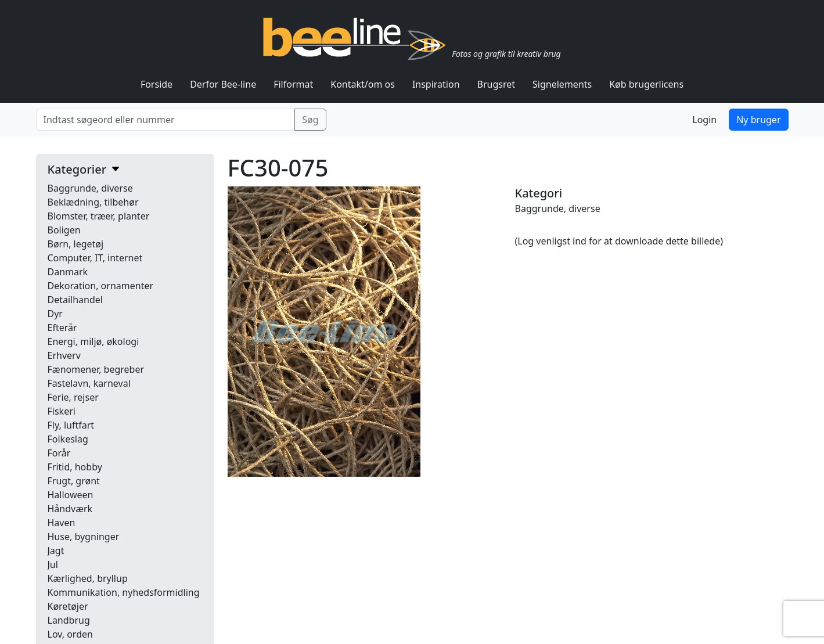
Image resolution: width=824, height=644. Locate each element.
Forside (156, 84)
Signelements (562, 84)
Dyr (55, 314)
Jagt (56, 551)
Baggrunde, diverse (90, 188)
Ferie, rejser (73, 397)
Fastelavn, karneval (89, 383)
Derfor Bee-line (223, 84)
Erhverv (64, 355)
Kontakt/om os (363, 84)
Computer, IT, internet (95, 258)
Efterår (62, 328)
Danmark (68, 272)
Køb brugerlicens (646, 84)
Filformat (293, 84)
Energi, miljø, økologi (93, 341)
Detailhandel (75, 300)
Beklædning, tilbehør (93, 202)
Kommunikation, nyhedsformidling (124, 592)
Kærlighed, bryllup (88, 578)
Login (704, 120)
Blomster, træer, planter (99, 216)
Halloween (71, 495)
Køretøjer (68, 606)
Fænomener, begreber (96, 369)
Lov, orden (70, 634)
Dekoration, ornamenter (101, 286)
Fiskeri (62, 411)
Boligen (64, 230)
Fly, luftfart (71, 425)
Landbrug (69, 620)
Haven (62, 523)
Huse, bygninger (84, 537)
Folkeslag (68, 439)
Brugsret (496, 84)
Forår (59, 453)
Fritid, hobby (75, 467)
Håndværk (70, 509)
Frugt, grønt (74, 481)
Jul (53, 564)
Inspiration (436, 84)
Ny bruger (758, 120)
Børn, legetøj (76, 244)
